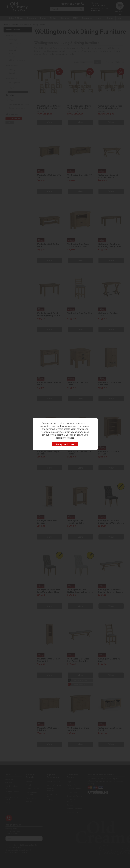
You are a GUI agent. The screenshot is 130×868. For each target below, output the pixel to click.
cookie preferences (65, 438)
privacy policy (74, 432)
